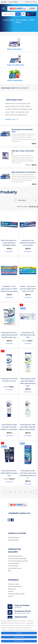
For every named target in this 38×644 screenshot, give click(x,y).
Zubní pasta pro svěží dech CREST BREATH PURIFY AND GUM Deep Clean (28, 382)
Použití (32, 20)
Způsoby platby (13, 540)
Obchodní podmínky (15, 587)
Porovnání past (13, 566)
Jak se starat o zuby (15, 568)
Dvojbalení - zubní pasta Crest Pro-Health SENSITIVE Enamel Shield (9, 289)
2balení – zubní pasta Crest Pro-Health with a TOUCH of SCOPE (28, 289)
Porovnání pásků (14, 563)
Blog (10, 571)
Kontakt (19, 22)
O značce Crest (9, 20)
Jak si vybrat (13, 2)
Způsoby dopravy (14, 537)
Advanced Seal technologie (17, 559)
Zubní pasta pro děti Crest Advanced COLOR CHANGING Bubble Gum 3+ (28, 474)
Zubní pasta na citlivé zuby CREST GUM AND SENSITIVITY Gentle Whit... (9, 427)
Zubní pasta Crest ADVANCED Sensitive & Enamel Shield (28, 243)
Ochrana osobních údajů (16, 594)
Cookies (11, 591)
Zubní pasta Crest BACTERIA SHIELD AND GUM (28, 335)
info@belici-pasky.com (19, 513)
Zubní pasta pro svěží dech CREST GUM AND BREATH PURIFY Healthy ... (28, 427)
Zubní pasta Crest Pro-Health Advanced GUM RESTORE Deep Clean (9, 335)
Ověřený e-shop (13, 584)
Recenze (4, 2)
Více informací (29, 632)
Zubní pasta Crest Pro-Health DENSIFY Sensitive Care (9, 473)
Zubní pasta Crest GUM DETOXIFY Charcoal (9, 380)
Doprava (28, 2)
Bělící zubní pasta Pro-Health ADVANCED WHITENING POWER (9, 243)
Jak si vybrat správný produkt (18, 561)
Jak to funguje (22, 20)
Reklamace (12, 589)
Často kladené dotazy (15, 556)
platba (35, 2)
